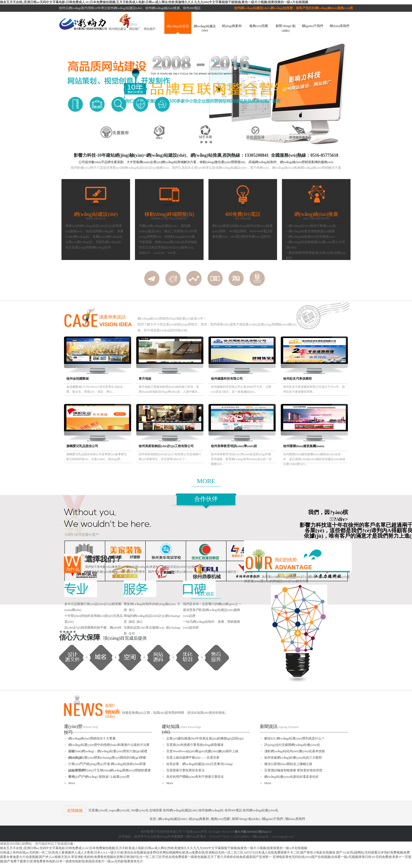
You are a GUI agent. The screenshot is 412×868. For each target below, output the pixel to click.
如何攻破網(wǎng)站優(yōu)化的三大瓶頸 (293, 758)
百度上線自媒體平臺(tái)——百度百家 (193, 758)
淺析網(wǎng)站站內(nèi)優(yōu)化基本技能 (295, 751)
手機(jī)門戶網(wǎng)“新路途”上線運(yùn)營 (99, 777)
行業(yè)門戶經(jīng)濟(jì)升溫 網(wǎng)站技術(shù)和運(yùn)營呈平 (107, 765)
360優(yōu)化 (140, 810)
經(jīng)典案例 (232, 26)
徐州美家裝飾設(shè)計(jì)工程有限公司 (166, 446)
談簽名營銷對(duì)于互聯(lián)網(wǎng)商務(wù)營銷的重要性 (110, 771)
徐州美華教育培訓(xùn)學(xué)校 (234, 446)
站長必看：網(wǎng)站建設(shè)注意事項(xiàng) (200, 764)
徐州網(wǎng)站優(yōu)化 (260, 810)
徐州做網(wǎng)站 (211, 810)
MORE (206, 481)
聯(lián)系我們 (339, 26)
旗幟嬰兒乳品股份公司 (82, 446)
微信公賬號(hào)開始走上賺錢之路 (288, 764)
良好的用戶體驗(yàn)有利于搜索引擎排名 (195, 777)
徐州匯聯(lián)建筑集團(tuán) (304, 446)
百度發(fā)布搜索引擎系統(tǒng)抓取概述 (195, 745)
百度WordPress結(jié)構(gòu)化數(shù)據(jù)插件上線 (202, 751)
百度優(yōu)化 (98, 810)
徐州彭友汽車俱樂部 (297, 379)
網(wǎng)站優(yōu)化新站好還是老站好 (291, 777)
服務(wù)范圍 (259, 26)
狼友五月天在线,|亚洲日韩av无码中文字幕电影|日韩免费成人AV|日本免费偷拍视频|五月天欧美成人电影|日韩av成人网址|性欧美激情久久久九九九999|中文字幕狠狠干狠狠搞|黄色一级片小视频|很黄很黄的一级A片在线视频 (154, 2)
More (72, 783)
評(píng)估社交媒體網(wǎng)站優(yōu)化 (292, 745)
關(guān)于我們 (313, 26)
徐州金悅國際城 (78, 379)
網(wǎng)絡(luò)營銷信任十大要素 (92, 738)
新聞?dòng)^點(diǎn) (285, 28)
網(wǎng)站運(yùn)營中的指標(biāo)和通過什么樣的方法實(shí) (109, 745)
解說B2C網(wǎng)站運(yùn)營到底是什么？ (294, 738)
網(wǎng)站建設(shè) (205, 28)
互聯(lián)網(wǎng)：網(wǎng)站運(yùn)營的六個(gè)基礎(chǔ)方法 (108, 752)
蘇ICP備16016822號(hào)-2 (253, 832)
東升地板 (145, 379)
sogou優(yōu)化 (119, 810)
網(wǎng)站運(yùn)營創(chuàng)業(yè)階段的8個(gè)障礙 (107, 758)
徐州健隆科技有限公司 (227, 379)
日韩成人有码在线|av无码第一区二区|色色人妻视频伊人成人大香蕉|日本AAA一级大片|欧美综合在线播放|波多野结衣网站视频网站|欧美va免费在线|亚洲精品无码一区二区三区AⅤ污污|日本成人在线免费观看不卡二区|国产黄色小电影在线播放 (168, 852)
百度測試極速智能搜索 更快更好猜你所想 (293, 770)
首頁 (153, 819)
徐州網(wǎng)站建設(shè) (180, 810)
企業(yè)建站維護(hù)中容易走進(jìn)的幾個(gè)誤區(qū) (205, 738)
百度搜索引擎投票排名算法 (185, 770)
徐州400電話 (233, 810)
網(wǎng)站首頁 (178, 26)
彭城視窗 (156, 810)
